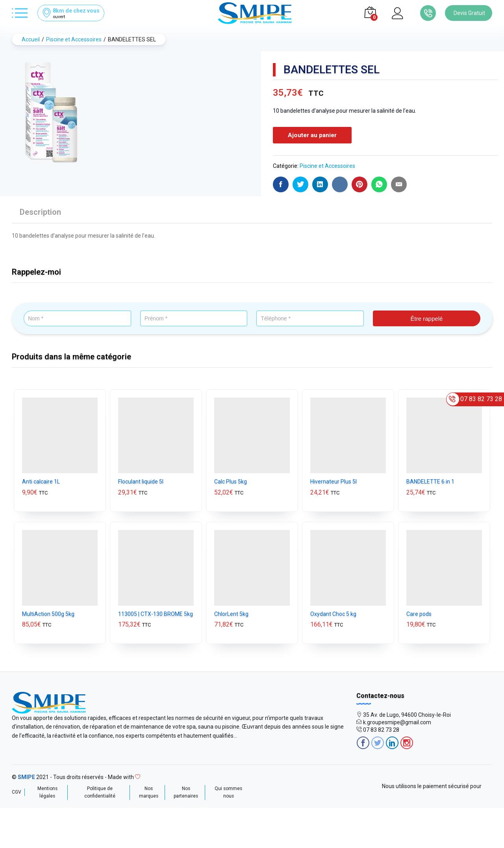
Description (40, 211)
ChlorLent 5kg (231, 613)
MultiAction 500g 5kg (48, 613)
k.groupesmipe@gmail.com (397, 722)
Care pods (419, 613)
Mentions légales (47, 791)
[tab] (40, 214)
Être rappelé (427, 318)
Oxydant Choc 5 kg (333, 613)
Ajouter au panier (312, 135)
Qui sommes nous (228, 791)
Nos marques (149, 791)
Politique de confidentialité (100, 791)
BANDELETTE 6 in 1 (430, 481)
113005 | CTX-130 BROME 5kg (156, 613)
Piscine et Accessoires (327, 165)
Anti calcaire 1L (41, 481)
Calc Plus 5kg (231, 481)
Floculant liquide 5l (141, 481)
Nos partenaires (186, 791)
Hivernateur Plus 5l (334, 481)
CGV (17, 791)
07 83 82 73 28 (381, 729)
